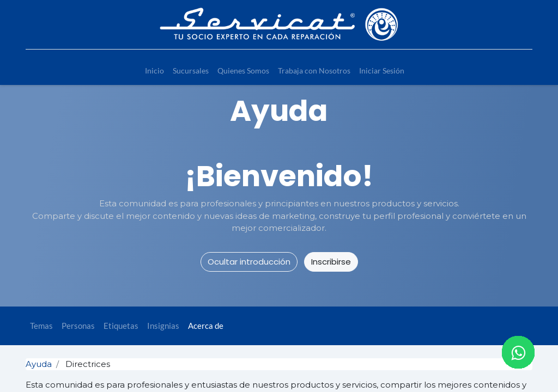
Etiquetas (121, 326)
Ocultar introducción (249, 262)
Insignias (163, 326)
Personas (78, 326)
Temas (41, 326)
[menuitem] (154, 71)
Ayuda (39, 364)
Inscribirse (331, 262)
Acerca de (206, 326)
